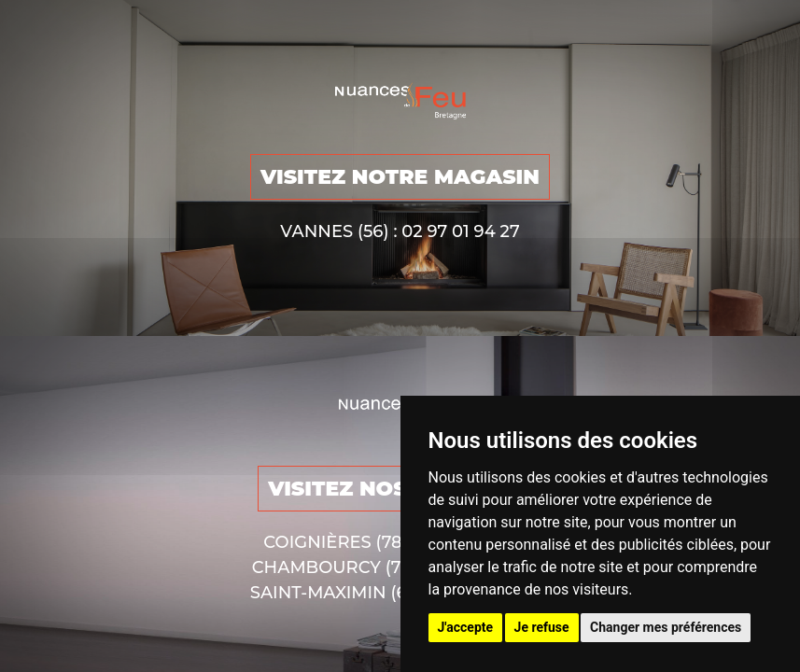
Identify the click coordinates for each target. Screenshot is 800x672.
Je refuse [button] (542, 627)
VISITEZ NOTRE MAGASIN (400, 177)
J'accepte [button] (466, 627)
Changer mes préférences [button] (666, 627)
